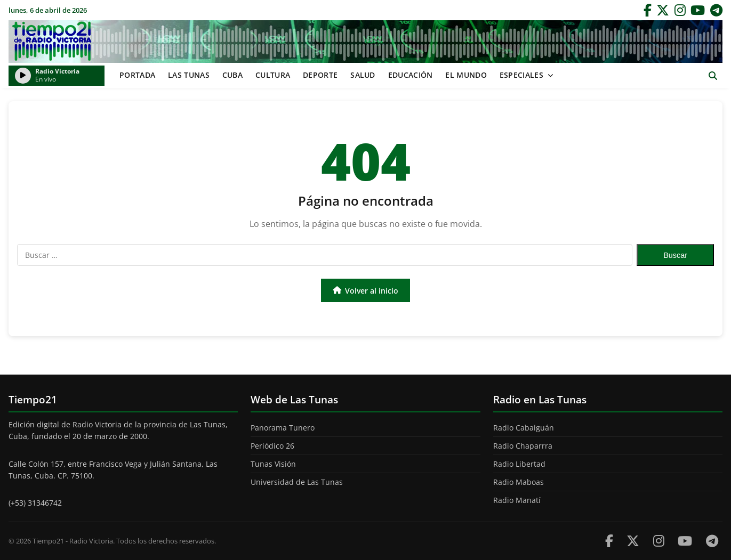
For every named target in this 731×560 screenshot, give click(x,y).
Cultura (273, 75)
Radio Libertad (519, 464)
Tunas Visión (273, 464)
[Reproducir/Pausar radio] (23, 76)
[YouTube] (698, 10)
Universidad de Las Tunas (297, 482)
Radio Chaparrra (523, 446)
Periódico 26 (272, 446)
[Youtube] (685, 541)
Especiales (521, 75)
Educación (411, 75)
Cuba (232, 75)
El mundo (466, 75)
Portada (137, 75)
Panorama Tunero (283, 428)
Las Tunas (189, 75)
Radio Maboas (519, 482)
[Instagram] (680, 10)
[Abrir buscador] (713, 76)
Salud (363, 75)
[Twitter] (663, 10)
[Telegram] (716, 10)
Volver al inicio (365, 291)
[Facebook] (648, 10)
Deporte (320, 75)
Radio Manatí (517, 500)
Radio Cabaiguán (524, 428)
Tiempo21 (365, 42)
